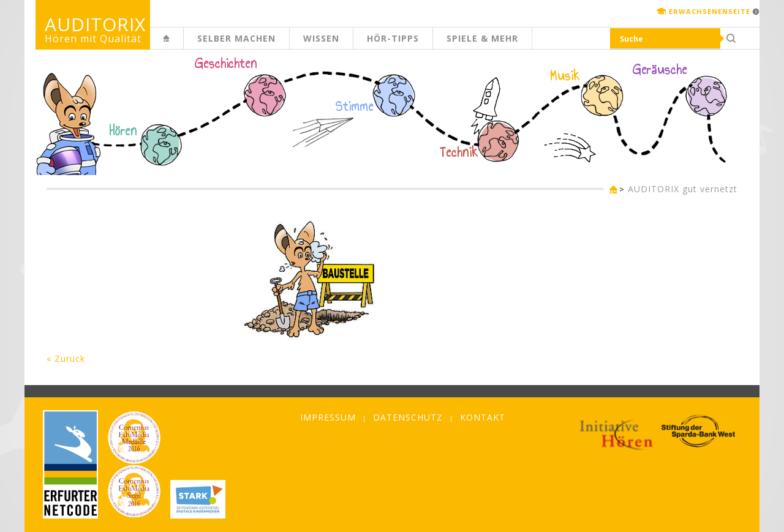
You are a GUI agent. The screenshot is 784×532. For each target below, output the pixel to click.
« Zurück (66, 358)
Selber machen (236, 38)
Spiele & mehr (482, 38)
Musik (565, 76)
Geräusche (660, 70)
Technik (459, 152)
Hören (123, 131)
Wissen (321, 38)
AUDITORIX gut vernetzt (683, 189)
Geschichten (226, 65)
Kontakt (483, 417)
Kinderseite (183, 45)
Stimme (355, 107)
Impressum (328, 417)
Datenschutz (408, 417)
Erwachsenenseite (710, 11)
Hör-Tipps (393, 38)
